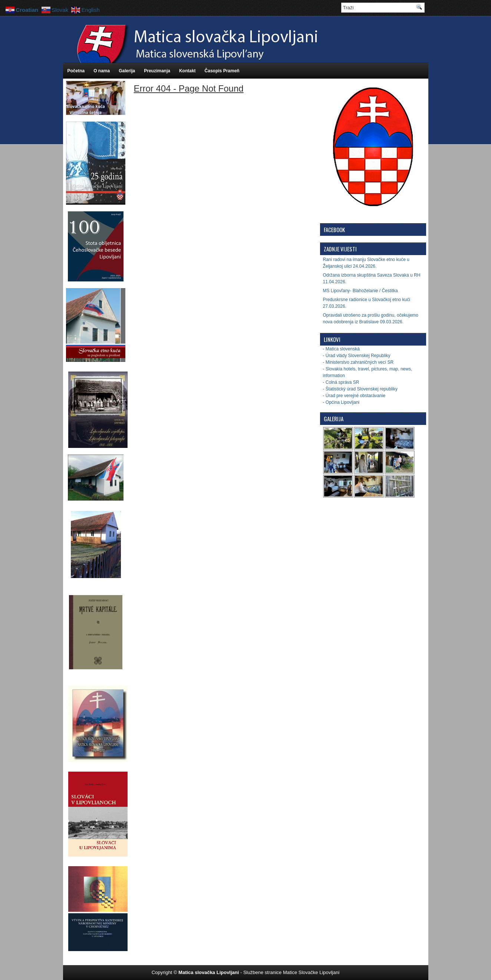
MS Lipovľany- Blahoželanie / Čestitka (360, 291)
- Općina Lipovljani (341, 402)
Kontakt (187, 71)
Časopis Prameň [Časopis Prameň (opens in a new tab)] (222, 71)
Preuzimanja (157, 71)
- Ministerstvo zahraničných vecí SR (358, 362)
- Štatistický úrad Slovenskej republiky (360, 389)
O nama (102, 71)
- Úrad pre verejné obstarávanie (354, 396)
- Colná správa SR (341, 382)
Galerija (127, 71)
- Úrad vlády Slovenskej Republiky (357, 356)
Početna (76, 71)
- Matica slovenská (341, 349)
